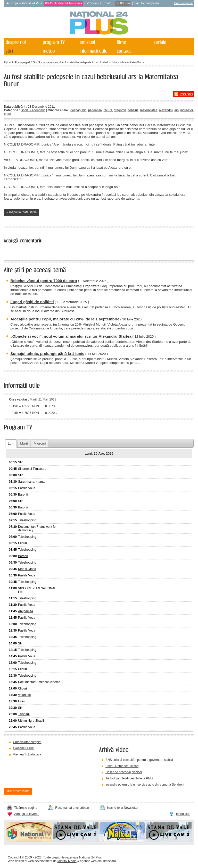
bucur (8, 114)
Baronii (23, 495)
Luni (11, 443)
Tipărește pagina (26, 808)
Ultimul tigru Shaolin (32, 721)
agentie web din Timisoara (98, 861)
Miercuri (40, 443)
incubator (187, 110)
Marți (24, 443)
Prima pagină (23, 62)
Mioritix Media (67, 861)
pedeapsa (95, 110)
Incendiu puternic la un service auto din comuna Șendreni (145, 785)
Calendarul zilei (23, 748)
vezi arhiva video (18, 791)
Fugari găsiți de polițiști (32, 302)
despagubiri (78, 110)
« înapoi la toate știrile (22, 212)
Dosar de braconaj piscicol (124, 772)
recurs (108, 110)
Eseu (22, 701)
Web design (16, 861)
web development (40, 861)
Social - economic (33, 110)
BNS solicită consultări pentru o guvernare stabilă (139, 760)
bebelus (133, 110)
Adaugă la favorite (27, 814)
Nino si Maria (27, 569)
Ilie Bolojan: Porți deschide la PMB (129, 778)
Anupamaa (26, 611)
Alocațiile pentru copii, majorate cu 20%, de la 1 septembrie (65, 319)
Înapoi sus (183, 814)
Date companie (184, 3)
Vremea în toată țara (27, 754)
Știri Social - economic (46, 62)
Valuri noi (24, 695)
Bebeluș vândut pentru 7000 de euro (44, 281)
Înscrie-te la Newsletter (123, 808)
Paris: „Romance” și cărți (122, 766)
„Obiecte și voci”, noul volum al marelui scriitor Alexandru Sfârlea (71, 336)
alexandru (166, 110)
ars (176, 110)
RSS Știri (186, 94)
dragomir (120, 110)
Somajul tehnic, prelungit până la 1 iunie (47, 354)
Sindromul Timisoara (68, 3)
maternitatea (149, 110)
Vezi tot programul (147, 3)
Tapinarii (24, 714)
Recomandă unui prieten (72, 808)
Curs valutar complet (27, 742)
